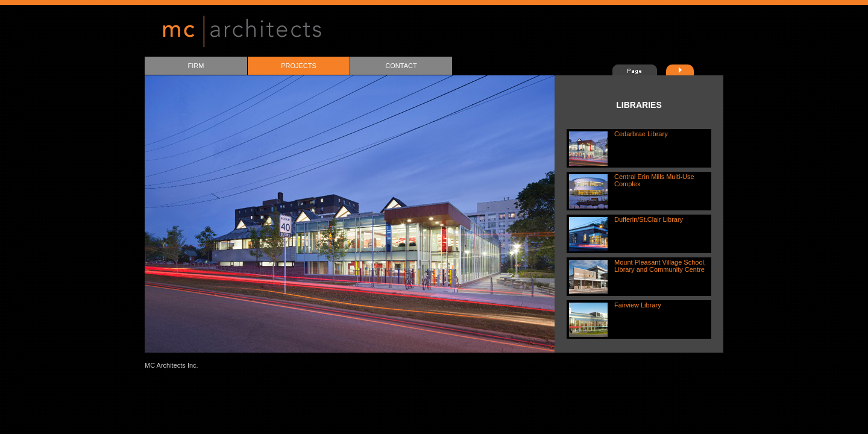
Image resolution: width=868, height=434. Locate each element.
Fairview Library (638, 305)
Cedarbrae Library (641, 134)
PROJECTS (299, 66)
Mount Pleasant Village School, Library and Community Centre (660, 266)
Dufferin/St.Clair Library (649, 219)
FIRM (196, 66)
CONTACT (401, 66)
